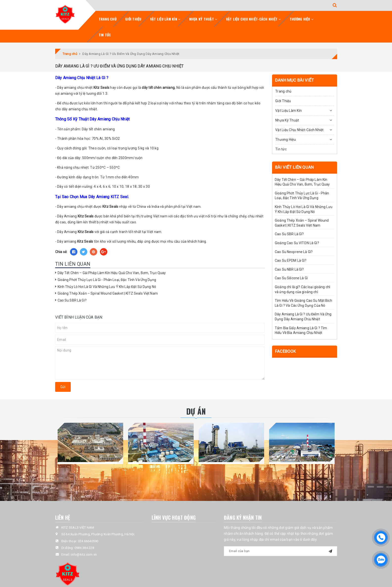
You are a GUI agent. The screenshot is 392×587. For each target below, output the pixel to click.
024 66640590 (88, 541)
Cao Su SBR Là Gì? (72, 300)
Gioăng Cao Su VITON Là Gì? (297, 243)
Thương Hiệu (301, 19)
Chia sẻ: (61, 252)
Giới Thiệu (133, 19)
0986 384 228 (84, 548)
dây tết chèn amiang (158, 88)
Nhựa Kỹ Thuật (203, 19)
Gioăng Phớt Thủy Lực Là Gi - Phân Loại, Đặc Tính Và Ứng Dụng (107, 280)
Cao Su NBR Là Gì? (289, 269)
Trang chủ (108, 19)
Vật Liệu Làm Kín (165, 19)
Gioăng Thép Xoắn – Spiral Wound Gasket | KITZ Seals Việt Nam (108, 293)
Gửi (63, 387)
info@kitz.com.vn (84, 554)
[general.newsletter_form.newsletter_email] (280, 551)
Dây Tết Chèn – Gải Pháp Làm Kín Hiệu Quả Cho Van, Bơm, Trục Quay (112, 273)
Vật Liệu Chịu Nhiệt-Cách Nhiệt (254, 19)
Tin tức (105, 35)
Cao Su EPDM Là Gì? (291, 260)
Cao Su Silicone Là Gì (291, 278)
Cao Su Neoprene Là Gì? (294, 252)
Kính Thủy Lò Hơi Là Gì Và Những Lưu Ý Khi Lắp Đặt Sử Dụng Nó (107, 287)
